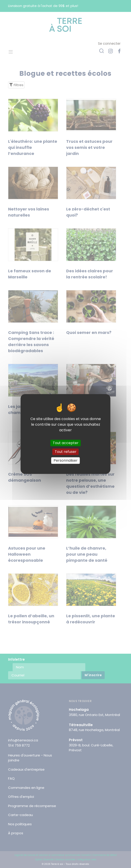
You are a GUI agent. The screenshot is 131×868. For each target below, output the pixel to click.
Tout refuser (66, 452)
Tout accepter (66, 443)
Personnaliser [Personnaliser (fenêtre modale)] (66, 460)
